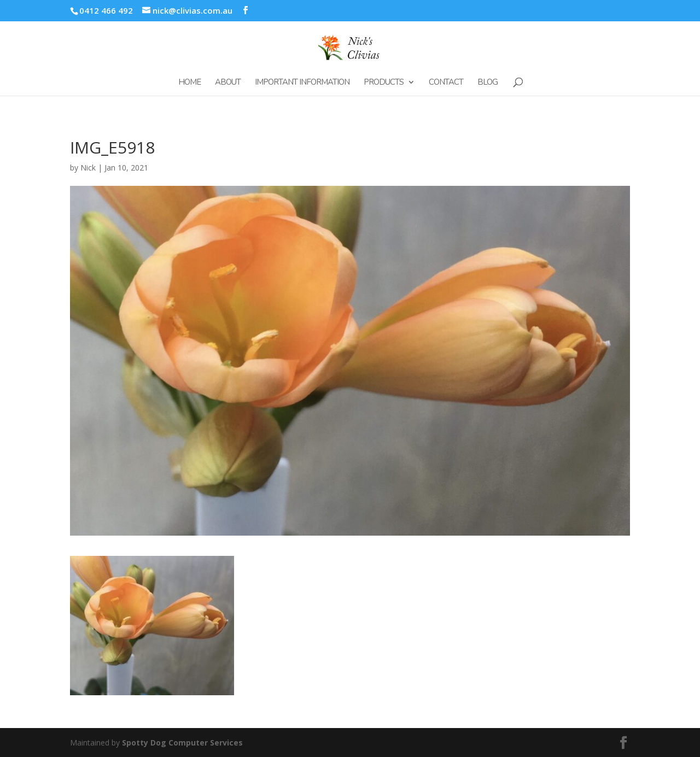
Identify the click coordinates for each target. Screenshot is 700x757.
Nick (88, 168)
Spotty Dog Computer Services (182, 743)
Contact (446, 83)
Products (384, 83)
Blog (488, 83)
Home (189, 83)
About (228, 83)
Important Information (302, 83)
